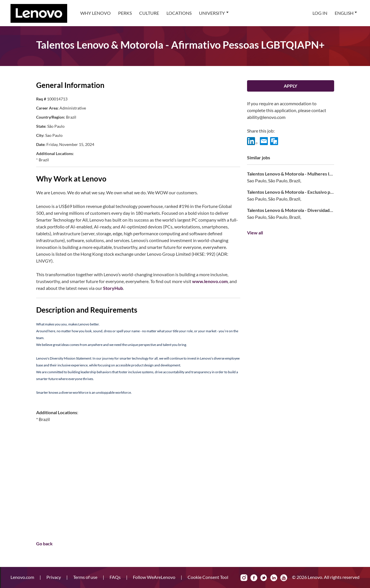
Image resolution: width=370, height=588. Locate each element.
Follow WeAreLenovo (155, 577)
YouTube (284, 578)
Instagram (244, 578)
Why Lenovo (95, 13)
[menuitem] (95, 13)
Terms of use (86, 577)
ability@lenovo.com (266, 117)
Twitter (264, 578)
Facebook (254, 578)
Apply (290, 86)
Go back (44, 543)
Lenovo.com (23, 577)
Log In (320, 13)
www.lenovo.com (210, 281)
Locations (179, 13)
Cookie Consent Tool (208, 577)
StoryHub (113, 288)
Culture (149, 13)
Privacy (54, 577)
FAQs (116, 577)
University (212, 13)
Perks (125, 13)
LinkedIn (274, 578)
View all (255, 233)
